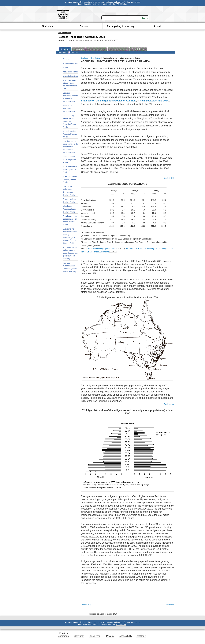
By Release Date (64, 32)
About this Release (70, 72)
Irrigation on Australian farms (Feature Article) (69, 209)
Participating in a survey (121, 26)
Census (84, 26)
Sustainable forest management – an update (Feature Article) (70, 220)
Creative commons (64, 635)
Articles (66, 68)
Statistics (47, 26)
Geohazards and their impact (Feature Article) (69, 108)
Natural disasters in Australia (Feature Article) (70, 134)
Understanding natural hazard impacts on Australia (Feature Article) (70, 121)
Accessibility (126, 636)
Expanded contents (70, 76)
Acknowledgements (71, 63)
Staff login (141, 636)
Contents (66, 59)
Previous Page (86, 605)
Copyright (79, 636)
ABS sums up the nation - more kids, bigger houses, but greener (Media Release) (70, 253)
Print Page (73, 52)
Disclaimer (95, 636)
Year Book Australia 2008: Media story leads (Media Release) (70, 267)
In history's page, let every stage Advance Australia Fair (70, 84)
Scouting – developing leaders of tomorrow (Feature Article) (70, 97)
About (157, 26)
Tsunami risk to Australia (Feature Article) (70, 159)
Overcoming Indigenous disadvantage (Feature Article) (69, 191)
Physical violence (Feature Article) (70, 201)
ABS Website (121, 4)
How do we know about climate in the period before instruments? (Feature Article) (71, 147)
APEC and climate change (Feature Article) (70, 179)
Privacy (110, 636)
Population (95, 58)
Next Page (170, 605)
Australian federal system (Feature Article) (70, 169)
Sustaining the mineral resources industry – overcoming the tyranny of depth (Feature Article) (70, 236)
